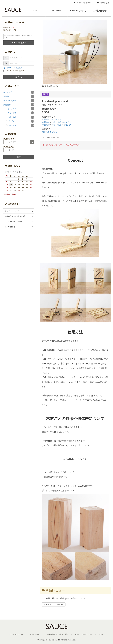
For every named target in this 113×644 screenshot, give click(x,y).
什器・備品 (57, 122)
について (75, 459)
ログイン (19, 77)
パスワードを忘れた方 (13, 68)
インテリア (56, 120)
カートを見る (104, 3)
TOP (35, 11)
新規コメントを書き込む (54, 604)
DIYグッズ (19, 92)
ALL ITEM (56, 11)
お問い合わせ (100, 11)
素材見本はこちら (50, 132)
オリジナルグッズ (19, 101)
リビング (67, 125)
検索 (19, 157)
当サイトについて (12, 211)
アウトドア (21, 113)
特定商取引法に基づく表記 (15, 216)
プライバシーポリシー (14, 221)
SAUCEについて (78, 11)
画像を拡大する (50, 86)
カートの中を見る (19, 43)
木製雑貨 (46, 120)
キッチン (67, 122)
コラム (101, 634)
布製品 (19, 96)
